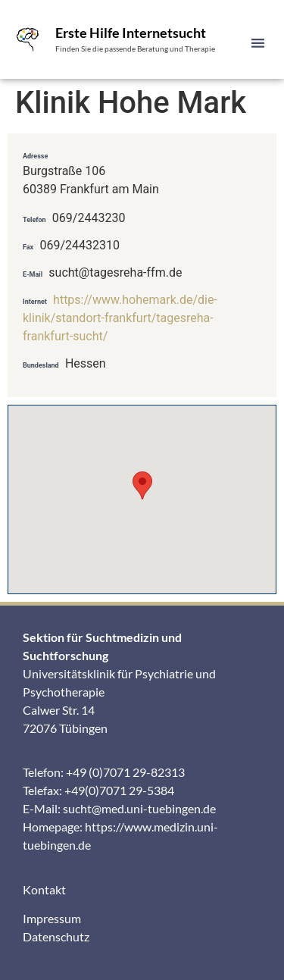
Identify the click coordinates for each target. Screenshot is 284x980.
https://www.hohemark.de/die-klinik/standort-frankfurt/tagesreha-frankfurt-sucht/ (120, 318)
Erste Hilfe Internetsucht (131, 33)
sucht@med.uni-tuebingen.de (139, 808)
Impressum (52, 918)
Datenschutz (56, 936)
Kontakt (44, 889)
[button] (259, 43)
